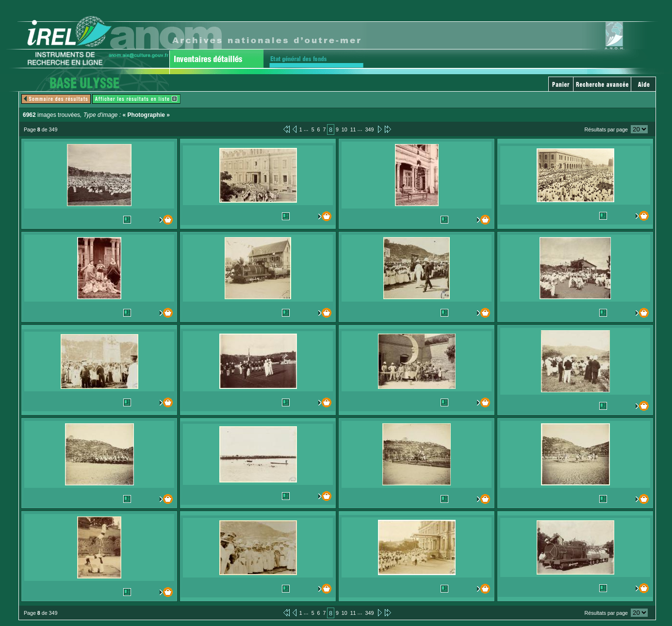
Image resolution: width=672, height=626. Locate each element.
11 (353, 129)
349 (370, 129)
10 (344, 129)
